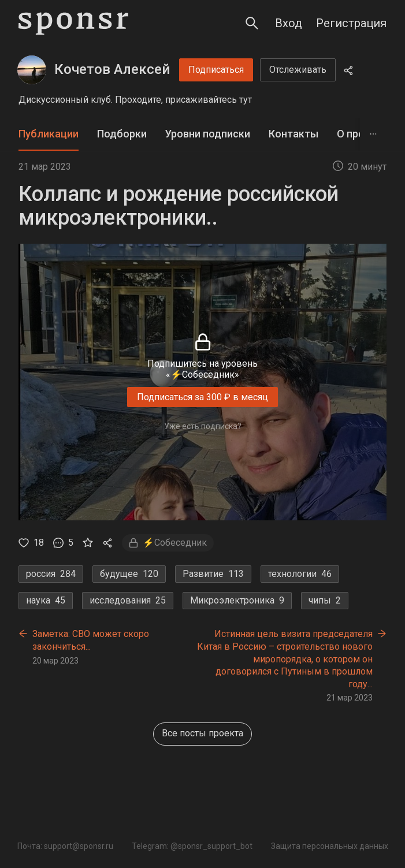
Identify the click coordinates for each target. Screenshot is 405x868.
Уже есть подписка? (203, 426)
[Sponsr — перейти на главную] (73, 23)
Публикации (49, 134)
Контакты (293, 134)
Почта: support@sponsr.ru (65, 846)
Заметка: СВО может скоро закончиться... (91, 640)
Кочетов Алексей (112, 69)
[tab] (49, 134)
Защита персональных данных (330, 846)
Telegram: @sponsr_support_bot (192, 846)
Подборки (122, 134)
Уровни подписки (208, 134)
